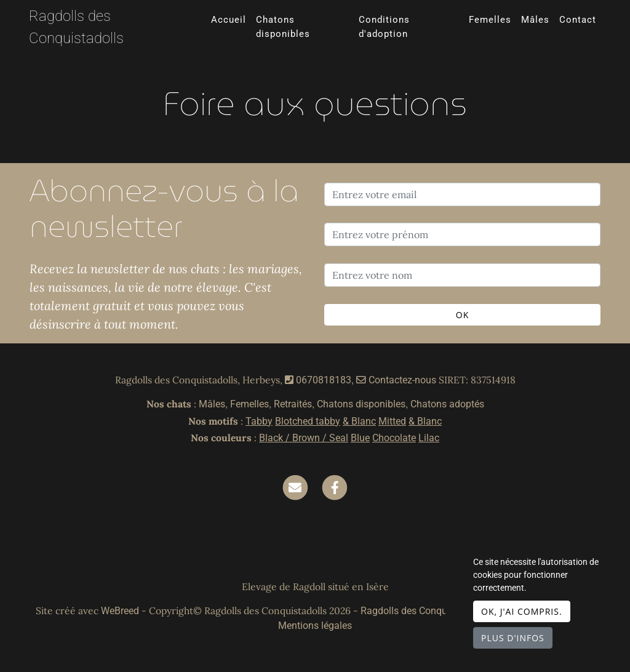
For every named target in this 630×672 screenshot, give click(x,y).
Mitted (392, 421)
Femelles (490, 20)
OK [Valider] (462, 315)
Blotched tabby (308, 421)
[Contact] (295, 487)
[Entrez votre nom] (462, 275)
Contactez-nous (396, 380)
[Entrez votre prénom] (462, 234)
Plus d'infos (513, 638)
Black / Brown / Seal (304, 438)
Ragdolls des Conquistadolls (76, 27)
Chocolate (394, 438)
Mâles (535, 20)
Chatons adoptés (447, 404)
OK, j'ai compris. (522, 611)
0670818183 (324, 380)
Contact (578, 20)
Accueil (229, 20)
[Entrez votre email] (462, 194)
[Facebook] (335, 487)
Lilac (429, 438)
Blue (360, 438)
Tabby (259, 421)
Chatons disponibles (283, 27)
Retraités (293, 404)
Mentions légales (315, 626)
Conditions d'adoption (384, 27)
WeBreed (120, 611)
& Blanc (359, 421)
